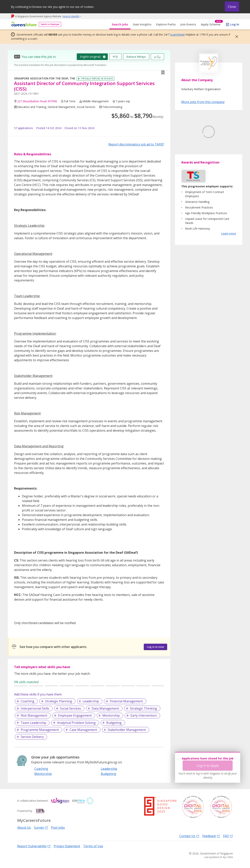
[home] (23, 24)
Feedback (211, 836)
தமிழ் (157, 57)
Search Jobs (120, 24)
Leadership (91, 701)
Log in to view (155, 647)
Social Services (71, 708)
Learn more (229, 252)
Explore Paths (166, 24)
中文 (115, 57)
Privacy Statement (67, 846)
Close (232, 7)
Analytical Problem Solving (76, 723)
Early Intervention (144, 715)
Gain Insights (142, 24)
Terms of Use (93, 846)
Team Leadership (33, 723)
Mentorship (111, 715)
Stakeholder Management (127, 730)
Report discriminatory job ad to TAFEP (136, 144)
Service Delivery (32, 737)
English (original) (90, 57)
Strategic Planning (59, 701)
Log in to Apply (208, 766)
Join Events (188, 24)
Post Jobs (58, 828)
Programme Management (40, 730)
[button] (236, 37)
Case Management (83, 730)
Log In (235, 24)
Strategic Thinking (143, 708)
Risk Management (34, 715)
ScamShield (177, 35)
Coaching (28, 701)
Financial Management (126, 701)
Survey (41, 827)
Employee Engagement (75, 715)
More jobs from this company (203, 102)
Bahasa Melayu (136, 57)
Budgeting (114, 723)
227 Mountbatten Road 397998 (37, 101)
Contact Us (189, 836)
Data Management (105, 708)
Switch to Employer (50, 24)
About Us (24, 828)
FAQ (228, 836)
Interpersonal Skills (35, 708)
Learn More (192, 161)
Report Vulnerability (34, 846)
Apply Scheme (212, 24)
